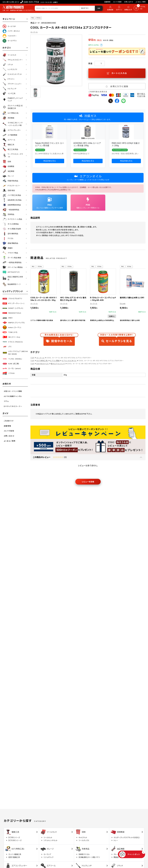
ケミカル (8, 239)
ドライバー (9, 79)
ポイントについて (101, 45)
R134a (39, 18)
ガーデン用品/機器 (12, 258)
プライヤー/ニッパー (12, 84)
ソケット (8, 65)
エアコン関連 (55, 361)
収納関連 (8, 166)
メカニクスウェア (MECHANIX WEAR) (15, 353)
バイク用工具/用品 (12, 195)
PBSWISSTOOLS (12, 313)
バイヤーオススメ (11, 31)
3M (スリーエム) (11, 337)
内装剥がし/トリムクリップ (13, 99)
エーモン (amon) (12, 368)
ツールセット (9, 55)
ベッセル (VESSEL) (12, 359)
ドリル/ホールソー (11, 186)
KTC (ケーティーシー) (13, 303)
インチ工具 (9, 93)
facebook (117, 101)
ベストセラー (10, 36)
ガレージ (8, 176)
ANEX (8, 318)
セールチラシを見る (117, 339)
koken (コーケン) (12, 327)
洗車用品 (8, 214)
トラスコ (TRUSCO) (13, 342)
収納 (7, 162)
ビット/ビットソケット (12, 74)
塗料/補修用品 (10, 234)
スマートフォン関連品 (13, 267)
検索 (99, 8)
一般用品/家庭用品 (12, 262)
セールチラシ (10, 41)
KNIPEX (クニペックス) (14, 323)
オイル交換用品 (11, 224)
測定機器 (8, 118)
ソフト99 (8, 373)
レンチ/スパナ (10, 69)
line (123, 101)
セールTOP (9, 26)
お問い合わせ (129, 2)
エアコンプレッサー (12, 130)
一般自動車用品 (11, 210)
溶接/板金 (9, 190)
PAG (33, 18)
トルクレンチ (9, 89)
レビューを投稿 (88, 482)
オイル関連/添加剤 (12, 229)
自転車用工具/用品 (12, 200)
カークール (34, 32)
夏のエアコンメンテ (58, 364)
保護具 (8, 248)
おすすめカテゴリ (11, 272)
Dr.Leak (123, 304)
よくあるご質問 (141, 2)
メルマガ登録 (117, 2)
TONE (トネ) (10, 332)
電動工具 (8, 145)
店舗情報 (107, 2)
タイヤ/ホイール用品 (12, 219)
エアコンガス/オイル (69, 361)
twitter (111, 101)
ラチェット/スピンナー (13, 60)
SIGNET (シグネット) (13, 308)
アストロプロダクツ (12, 299)
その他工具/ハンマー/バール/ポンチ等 (13, 124)
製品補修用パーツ (12, 284)
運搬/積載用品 (10, 243)
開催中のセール (59, 339)
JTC (7, 347)
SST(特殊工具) (11, 113)
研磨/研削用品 (10, 181)
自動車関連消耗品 (12, 205)
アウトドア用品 (10, 253)
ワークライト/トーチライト (13, 155)
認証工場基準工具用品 (13, 278)
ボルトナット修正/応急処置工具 (13, 107)
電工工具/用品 (10, 149)
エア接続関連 (10, 135)
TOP (32, 358)
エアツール (9, 140)
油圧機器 (8, 171)
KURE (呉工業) (11, 364)
